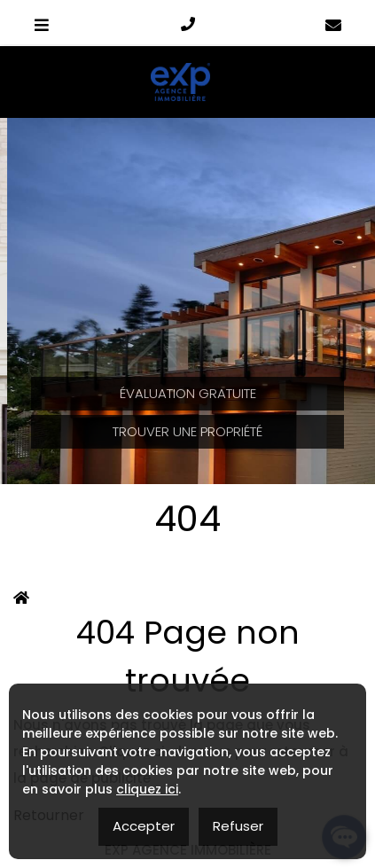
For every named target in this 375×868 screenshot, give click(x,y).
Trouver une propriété (187, 431)
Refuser (238, 826)
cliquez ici (147, 789)
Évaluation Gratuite (188, 393)
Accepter (144, 826)
